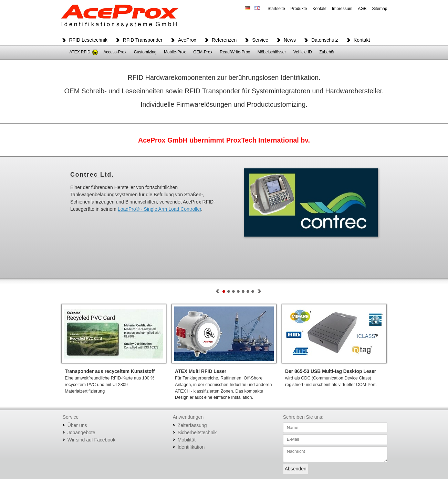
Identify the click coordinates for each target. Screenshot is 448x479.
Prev (218, 291)
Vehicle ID (303, 52)
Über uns (77, 425)
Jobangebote (81, 433)
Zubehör (327, 52)
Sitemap (379, 9)
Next (259, 291)
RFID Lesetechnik (88, 40)
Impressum (342, 9)
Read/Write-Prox (235, 52)
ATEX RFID (80, 52)
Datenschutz (325, 40)
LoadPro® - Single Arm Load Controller (159, 209)
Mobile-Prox (175, 52)
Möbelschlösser (272, 52)
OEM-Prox (203, 52)
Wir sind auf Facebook (91, 440)
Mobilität (187, 440)
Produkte (299, 9)
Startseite (276, 9)
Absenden (296, 469)
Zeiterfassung (192, 425)
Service (260, 40)
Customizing (145, 52)
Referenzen (224, 40)
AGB (362, 9)
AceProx (187, 40)
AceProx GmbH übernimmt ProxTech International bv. (224, 140)
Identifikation (191, 447)
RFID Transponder (143, 40)
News (290, 40)
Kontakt (319, 9)
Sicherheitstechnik (197, 433)
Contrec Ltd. (92, 175)
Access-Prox (115, 52)
